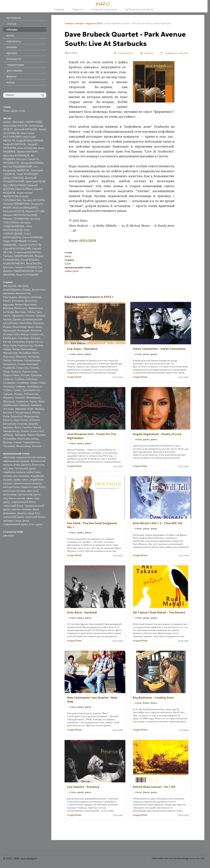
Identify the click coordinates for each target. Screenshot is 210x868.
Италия (8, 334)
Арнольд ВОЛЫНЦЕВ (16, 155)
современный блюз (23, 502)
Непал (7, 360)
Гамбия (27, 427)
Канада (35, 338)
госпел (7, 476)
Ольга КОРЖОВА (32, 237)
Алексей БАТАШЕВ (26, 129)
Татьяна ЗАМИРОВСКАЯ (18, 256)
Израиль (38, 323)
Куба (13, 345)
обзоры (79, 23)
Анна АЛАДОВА (27, 148)
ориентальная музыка (27, 483)
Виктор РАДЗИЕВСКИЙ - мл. (21, 167)
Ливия (31, 435)
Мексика (21, 357)
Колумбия (18, 342)
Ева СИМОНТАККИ (15, 185)
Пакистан (22, 368)
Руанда (8, 442)
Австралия (10, 286)
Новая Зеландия (28, 364)
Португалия (30, 372)
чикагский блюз (35, 517)
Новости (78, 9)
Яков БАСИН (34, 263)
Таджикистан (31, 442)
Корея (30, 342)
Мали (36, 353)
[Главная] (104, 4)
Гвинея (37, 427)
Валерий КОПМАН (32, 163)
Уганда (18, 394)
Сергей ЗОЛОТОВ (30, 245)
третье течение (21, 509)
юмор (11, 82)
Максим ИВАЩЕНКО (25, 208)
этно (22, 111)
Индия (7, 327)
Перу (6, 372)
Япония (36, 446)
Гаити (7, 316)
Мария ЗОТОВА (35, 211)
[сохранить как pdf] (174, 53)
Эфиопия (21, 409)
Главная (59, 9)
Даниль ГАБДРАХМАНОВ (19, 271)
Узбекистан (31, 394)
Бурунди (8, 304)
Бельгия (36, 297)
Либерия (20, 435)
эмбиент (9, 521)
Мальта (8, 420)
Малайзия (25, 353)
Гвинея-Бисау (11, 431)
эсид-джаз (22, 521)
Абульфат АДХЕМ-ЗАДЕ (28, 122)
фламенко (10, 513)
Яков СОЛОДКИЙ (27, 275)
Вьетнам (20, 312)
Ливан (7, 349)
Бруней (33, 424)
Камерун (24, 338)
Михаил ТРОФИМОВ (16, 219)
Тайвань (20, 386)
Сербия (20, 379)
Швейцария (11, 405)
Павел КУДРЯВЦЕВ (15, 241)
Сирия (18, 442)
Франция (9, 401)
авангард (9, 457)
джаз (14, 111)
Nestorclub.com (196, 858)
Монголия (24, 439)
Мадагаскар (31, 416)
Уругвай (20, 398)
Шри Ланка (21, 420)
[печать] (147, 53)
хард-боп (34, 513)
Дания (17, 319)
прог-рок (32, 491)
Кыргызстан (25, 345)
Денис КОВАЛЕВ (13, 178)
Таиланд (9, 386)
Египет (25, 431)
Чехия (33, 401)
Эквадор (36, 405)
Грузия (7, 319)
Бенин (7, 301)
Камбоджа (10, 338)
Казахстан (37, 334)
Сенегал (8, 379)
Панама (34, 368)
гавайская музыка (14, 472)
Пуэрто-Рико (11, 375)
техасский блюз (13, 506)
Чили (41, 401)
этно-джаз (36, 524)
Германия (18, 316)
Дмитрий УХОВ (36, 181)
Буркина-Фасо (12, 427)
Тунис (17, 390)
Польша (16, 372)
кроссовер (10, 494)
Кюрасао (17, 416)
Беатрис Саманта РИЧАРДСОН (23, 267)
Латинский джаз (25, 468)
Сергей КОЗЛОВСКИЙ (17, 249)
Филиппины (23, 446)
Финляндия (33, 398)
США (42, 383)
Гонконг (30, 316)
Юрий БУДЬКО (30, 260)
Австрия (23, 286)
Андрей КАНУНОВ (15, 144)
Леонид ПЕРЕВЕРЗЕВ (16, 204)
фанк (36, 509)
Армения (9, 293)
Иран (39, 327)
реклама (9, 536)
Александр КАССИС (16, 126)
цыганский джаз (13, 517)
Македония (10, 353)
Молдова (34, 357)
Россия (25, 375)
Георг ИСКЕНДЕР (27, 174)
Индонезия (19, 327)
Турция (8, 394)
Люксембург (29, 349)
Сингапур (31, 379)
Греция (41, 316)
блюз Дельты (22, 465)
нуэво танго (21, 480)
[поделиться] (123, 53)
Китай (7, 342)
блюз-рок (38, 465)
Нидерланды (32, 360)
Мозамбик (10, 439)
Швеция (24, 405)
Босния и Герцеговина (17, 412)
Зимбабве (25, 323)
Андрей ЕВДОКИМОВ (30, 141)
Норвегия (9, 368)
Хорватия (22, 401)
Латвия (39, 345)
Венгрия (8, 308)
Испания (36, 330)
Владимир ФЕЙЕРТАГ (16, 170)
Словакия (9, 383)
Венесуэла (21, 308)
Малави (40, 435)
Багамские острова (15, 424)
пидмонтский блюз (33, 487)
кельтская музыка (14, 491)
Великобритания (26, 304)
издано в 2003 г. (95, 23)
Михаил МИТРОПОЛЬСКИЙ (20, 215)
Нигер (35, 439)
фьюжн (22, 513)
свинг (29, 498)
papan (7, 122)
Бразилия (31, 301)
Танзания (9, 446)
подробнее (74, 377)
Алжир (26, 290)
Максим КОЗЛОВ (14, 211)
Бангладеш (10, 297)
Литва (16, 349)
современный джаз (15, 524)
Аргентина (38, 290)
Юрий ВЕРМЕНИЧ (14, 263)
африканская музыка (16, 461)
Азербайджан (12, 290)
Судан (34, 383)
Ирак (31, 327)
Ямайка (39, 409)
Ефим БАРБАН (24, 189)
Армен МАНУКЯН (27, 152)
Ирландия (9, 330)
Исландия (23, 330)
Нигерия (17, 360)
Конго (34, 431)
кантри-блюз (11, 487)
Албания (35, 420)
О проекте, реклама (104, 9)
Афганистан (23, 293)
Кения (36, 412)
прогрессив (25, 494)
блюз (6, 111)
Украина (8, 398)
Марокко (9, 357)
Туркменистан (31, 390)
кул (5, 468)
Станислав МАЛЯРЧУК (27, 252)
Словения (22, 383)
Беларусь (24, 297)
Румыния (36, 375)
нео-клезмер (21, 476)
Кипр (6, 416)
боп (11, 468)
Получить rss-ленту (139, 9)
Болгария (18, 301)
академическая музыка (31, 457)
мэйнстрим (34, 472)
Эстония (8, 409)
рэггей (21, 498)
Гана (39, 312)
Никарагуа (10, 364)
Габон (31, 312)
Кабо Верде (21, 334)
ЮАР (30, 409)
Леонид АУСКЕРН (33, 200)
